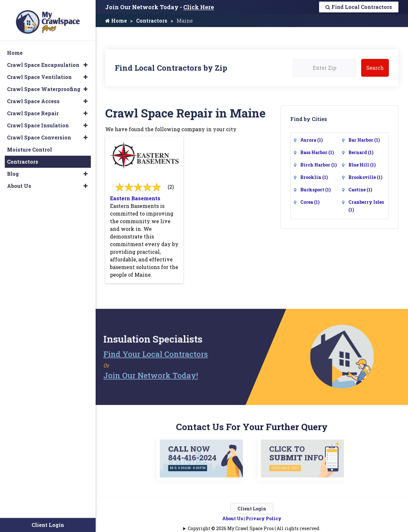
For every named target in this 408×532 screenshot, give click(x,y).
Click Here (199, 7)
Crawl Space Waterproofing (44, 84)
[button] (86, 60)
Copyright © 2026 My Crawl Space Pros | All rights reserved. (254, 528)
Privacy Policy (264, 518)
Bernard (361, 152)
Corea (310, 202)
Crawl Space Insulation (38, 120)
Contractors (152, 21)
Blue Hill (362, 165)
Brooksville (365, 177)
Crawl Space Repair (33, 108)
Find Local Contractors (359, 7)
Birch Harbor (319, 165)
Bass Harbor (317, 152)
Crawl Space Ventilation (39, 71)
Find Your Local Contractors (137, 354)
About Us (233, 518)
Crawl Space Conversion (39, 132)
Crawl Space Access (33, 96)
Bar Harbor (364, 140)
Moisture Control (29, 144)
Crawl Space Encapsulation (43, 59)
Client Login (252, 508)
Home (116, 21)
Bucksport (316, 190)
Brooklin (314, 177)
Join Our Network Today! (132, 375)
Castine (360, 190)
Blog (13, 168)
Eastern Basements (135, 198)
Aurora (312, 140)
